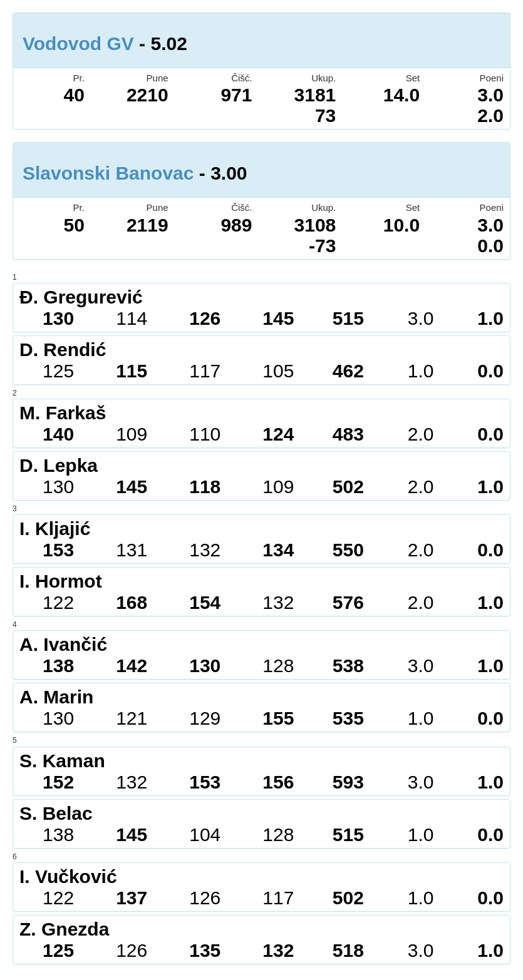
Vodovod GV (78, 43)
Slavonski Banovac (108, 173)
